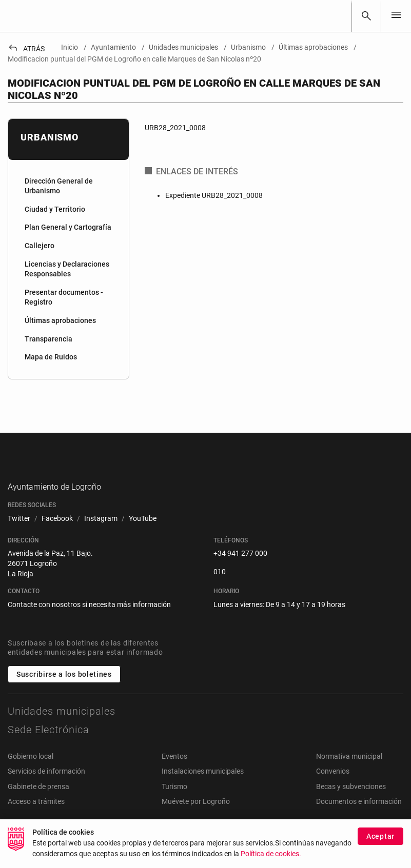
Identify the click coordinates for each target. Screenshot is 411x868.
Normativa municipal (349, 772)
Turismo (174, 802)
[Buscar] (366, 16)
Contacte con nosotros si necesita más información (89, 620)
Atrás (26, 49)
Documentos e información (359, 818)
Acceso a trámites (36, 818)
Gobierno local (31, 772)
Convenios (333, 788)
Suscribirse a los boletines (64, 690)
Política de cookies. (271, 854)
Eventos (174, 772)
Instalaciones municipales (203, 788)
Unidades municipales (62, 727)
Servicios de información (46, 788)
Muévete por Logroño (196, 818)
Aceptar (380, 836)
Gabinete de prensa (38, 802)
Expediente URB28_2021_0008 (214, 195)
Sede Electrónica (48, 745)
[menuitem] (68, 186)
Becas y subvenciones (351, 802)
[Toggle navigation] (396, 16)
